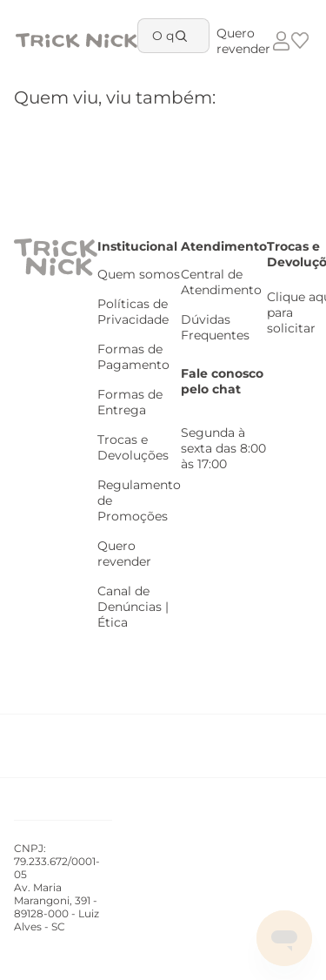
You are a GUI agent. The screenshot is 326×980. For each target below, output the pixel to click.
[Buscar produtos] (184, 36)
